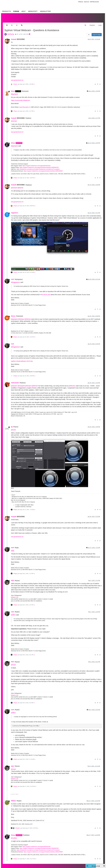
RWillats (14, 799)
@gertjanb (14, 92)
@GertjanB (25, 89)
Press (81, 2)
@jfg (17, 546)
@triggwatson (19, 277)
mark (13, 277)
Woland (13, 141)
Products (6, 11)
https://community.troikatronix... (21, 98)
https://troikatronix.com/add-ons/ (25, 167)
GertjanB (14, 37)
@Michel (28, 116)
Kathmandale (15, 381)
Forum (16, 11)
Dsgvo (87, 2)
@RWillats (26, 833)
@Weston (23, 381)
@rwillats (14, 836)
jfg (12, 425)
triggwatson (15, 211)
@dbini (17, 610)
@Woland (29, 183)
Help (23, 11)
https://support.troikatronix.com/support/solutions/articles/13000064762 (39, 165)
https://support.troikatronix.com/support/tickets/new (36, 164)
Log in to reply (97, 33)
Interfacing (11, 32)
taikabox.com (15, 595)
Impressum (94, 2)
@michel (14, 119)
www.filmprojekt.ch (25, 105)
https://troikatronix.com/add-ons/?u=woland (48, 167)
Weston (13, 314)
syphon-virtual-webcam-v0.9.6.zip (22, 359)
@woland (14, 186)
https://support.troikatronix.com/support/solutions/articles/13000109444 (43, 169)
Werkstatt (33, 11)
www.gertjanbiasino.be (17, 78)
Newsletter (45, 11)
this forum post (46, 292)
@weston (14, 384)
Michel (13, 89)
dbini (13, 578)
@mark (16, 425)
